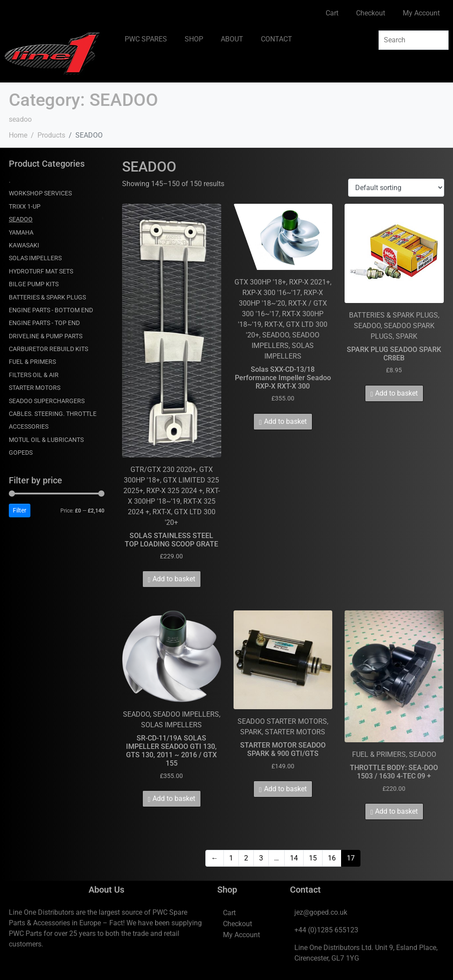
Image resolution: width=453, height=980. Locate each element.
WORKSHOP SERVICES (40, 193)
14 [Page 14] (294, 858)
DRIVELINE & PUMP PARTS (46, 336)
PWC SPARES (146, 39)
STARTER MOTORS (35, 388)
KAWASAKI (24, 245)
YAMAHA (21, 232)
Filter (20, 510)
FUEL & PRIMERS (32, 362)
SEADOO (21, 219)
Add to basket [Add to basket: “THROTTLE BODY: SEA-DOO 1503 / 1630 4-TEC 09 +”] (396, 811)
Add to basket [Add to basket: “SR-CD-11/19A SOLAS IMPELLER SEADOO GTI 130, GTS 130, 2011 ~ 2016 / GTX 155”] (174, 799)
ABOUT (232, 39)
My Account (421, 13)
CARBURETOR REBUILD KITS (48, 349)
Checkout (371, 13)
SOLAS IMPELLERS (35, 258)
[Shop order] (396, 188)
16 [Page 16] (332, 858)
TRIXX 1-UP (25, 206)
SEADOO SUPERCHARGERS (47, 401)
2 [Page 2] (246, 858)
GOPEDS (21, 453)
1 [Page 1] (231, 858)
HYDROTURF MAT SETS (41, 271)
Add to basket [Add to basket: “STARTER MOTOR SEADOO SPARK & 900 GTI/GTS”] (285, 789)
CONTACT (277, 39)
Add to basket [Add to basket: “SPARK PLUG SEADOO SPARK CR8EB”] (396, 393)
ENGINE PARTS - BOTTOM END (51, 310)
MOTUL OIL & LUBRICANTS (46, 440)
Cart (332, 13)
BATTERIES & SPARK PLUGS (47, 297)
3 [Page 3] (261, 858)
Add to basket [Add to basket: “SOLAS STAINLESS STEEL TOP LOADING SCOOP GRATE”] (174, 579)
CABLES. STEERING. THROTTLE (53, 414)
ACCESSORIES (29, 426)
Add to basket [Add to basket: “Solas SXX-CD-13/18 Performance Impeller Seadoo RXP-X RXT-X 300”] (285, 421)
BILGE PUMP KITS (34, 284)
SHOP (194, 39)
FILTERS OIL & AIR (34, 375)
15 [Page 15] (313, 858)
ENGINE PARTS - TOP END (44, 323)
